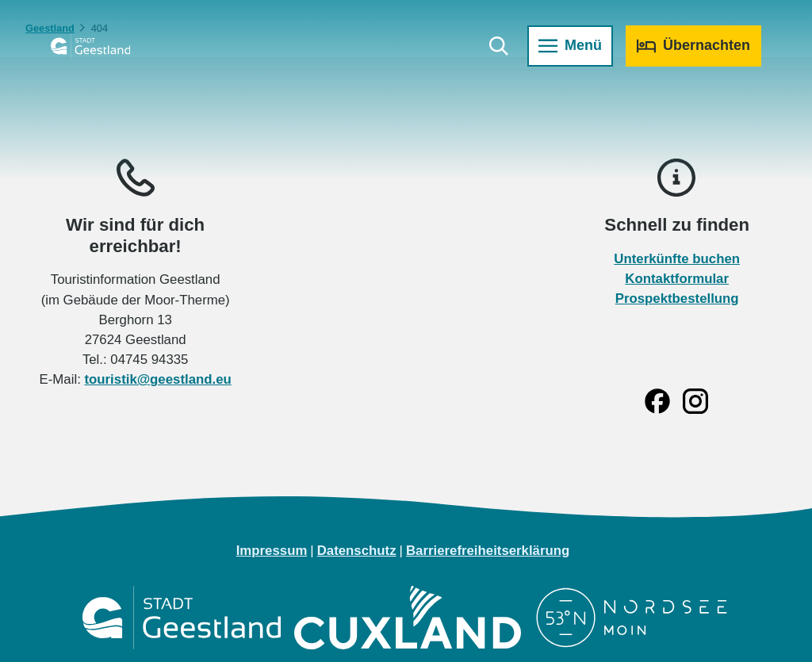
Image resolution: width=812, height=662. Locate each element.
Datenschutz (357, 551)
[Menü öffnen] (570, 46)
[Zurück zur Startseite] (90, 46)
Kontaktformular (677, 279)
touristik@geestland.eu (157, 380)
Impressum (272, 551)
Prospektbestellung (676, 298)
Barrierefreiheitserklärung (488, 551)
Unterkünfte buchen (677, 259)
